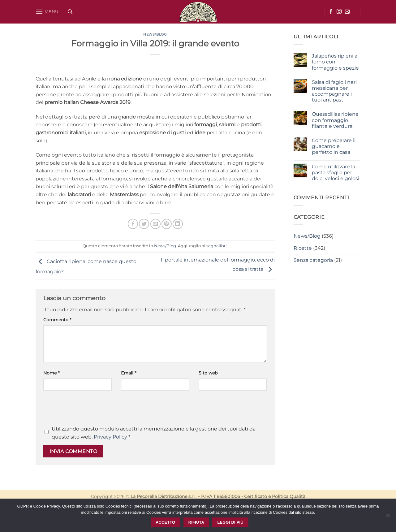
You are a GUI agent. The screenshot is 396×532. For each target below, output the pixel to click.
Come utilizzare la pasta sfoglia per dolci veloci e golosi (336, 173)
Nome (51, 373)
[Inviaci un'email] (347, 12)
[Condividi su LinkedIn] (178, 224)
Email (129, 373)
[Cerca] (70, 12)
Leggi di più (230, 522)
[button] (47, 12)
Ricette (303, 248)
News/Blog (155, 34)
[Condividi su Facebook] (133, 224)
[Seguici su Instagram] (339, 12)
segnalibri (217, 246)
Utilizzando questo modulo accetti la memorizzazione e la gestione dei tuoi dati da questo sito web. (154, 433)
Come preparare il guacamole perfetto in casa (334, 146)
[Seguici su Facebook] (331, 12)
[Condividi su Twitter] (144, 224)
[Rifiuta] (388, 517)
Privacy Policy (110, 437)
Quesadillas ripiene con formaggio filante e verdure (335, 120)
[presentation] (90, 410)
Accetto (165, 522)
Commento (57, 320)
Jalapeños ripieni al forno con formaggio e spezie (335, 62)
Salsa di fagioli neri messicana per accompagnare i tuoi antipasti (334, 91)
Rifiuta (196, 522)
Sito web (208, 373)
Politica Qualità (289, 496)
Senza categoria (313, 260)
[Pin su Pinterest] (167, 224)
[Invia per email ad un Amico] (155, 224)
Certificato (256, 496)
